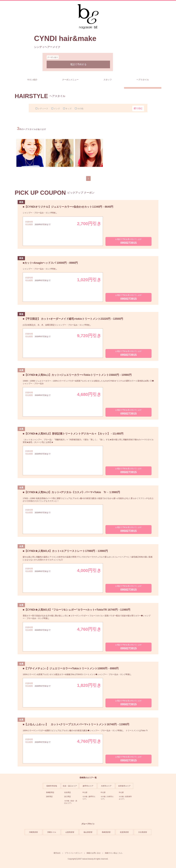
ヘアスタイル (143, 80)
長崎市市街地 (52, 786)
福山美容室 (88, 832)
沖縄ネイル (52, 832)
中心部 (85, 792)
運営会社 (57, 853)
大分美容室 (143, 832)
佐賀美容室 (124, 832)
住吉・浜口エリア (70, 786)
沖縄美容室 (33, 832)
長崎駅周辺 (50, 792)
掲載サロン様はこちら (114, 853)
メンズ (57, 109)
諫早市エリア (88, 786)
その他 (80, 109)
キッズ (68, 109)
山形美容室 (70, 832)
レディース (43, 109)
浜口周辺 (67, 796)
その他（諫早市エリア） (89, 798)
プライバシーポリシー (74, 853)
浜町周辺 (49, 796)
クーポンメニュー (70, 80)
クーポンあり (53, 57)
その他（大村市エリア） (107, 798)
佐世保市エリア (124, 786)
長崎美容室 (106, 832)
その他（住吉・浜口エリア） (71, 802)
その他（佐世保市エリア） (125, 798)
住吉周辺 (67, 792)
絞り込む (138, 108)
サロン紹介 (32, 80)
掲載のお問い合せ (94, 853)
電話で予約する (78, 64)
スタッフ (108, 80)
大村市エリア (106, 786)
